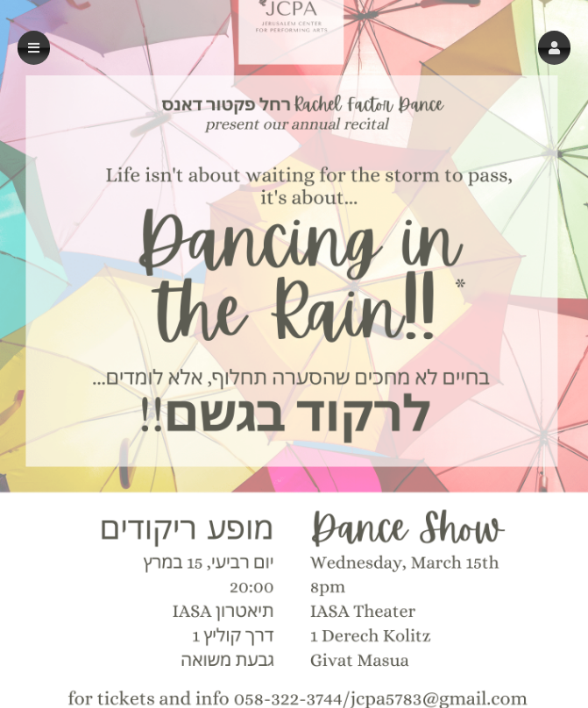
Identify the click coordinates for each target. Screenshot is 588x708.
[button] (554, 48)
